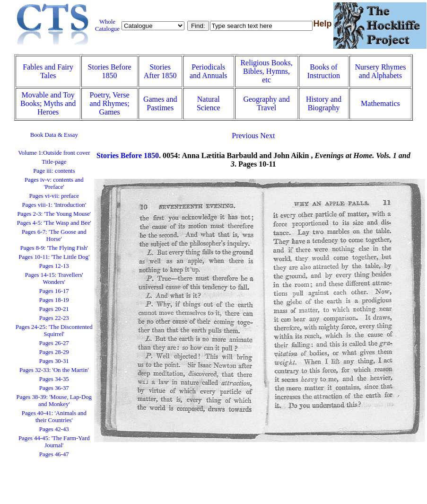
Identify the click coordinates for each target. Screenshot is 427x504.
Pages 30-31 (54, 361)
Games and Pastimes (160, 103)
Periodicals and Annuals (209, 71)
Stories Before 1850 (110, 71)
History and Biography (324, 103)
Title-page (54, 162)
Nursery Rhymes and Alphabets (380, 71)
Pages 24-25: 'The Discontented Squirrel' (54, 331)
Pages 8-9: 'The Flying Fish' (54, 248)
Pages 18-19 (54, 300)
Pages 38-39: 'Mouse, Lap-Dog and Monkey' (54, 401)
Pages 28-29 (54, 352)
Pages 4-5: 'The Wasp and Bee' (54, 223)
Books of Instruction (324, 71)
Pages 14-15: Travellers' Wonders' (54, 279)
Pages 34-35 (54, 379)
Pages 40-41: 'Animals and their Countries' (54, 417)
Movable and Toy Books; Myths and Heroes (48, 103)
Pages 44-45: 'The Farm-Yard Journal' (54, 442)
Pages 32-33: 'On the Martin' (54, 370)
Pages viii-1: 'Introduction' (54, 205)
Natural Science (209, 103)
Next (267, 136)
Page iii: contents (54, 171)
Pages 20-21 (54, 309)
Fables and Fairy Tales (48, 71)
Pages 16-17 (54, 291)
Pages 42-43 (54, 429)
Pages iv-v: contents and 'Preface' (54, 183)
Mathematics (380, 103)
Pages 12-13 (54, 266)
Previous (245, 136)
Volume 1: (54, 153)
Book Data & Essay (54, 135)
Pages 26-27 (54, 343)
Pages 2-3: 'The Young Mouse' (54, 214)
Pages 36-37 (54, 388)
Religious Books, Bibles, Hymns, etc (266, 71)
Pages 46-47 (54, 454)
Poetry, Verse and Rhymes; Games (110, 103)
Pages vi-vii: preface (54, 196)
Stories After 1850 (160, 71)
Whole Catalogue (107, 25)
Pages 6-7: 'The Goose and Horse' (54, 235)
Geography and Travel (266, 103)
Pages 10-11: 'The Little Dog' (54, 257)
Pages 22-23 (54, 318)
